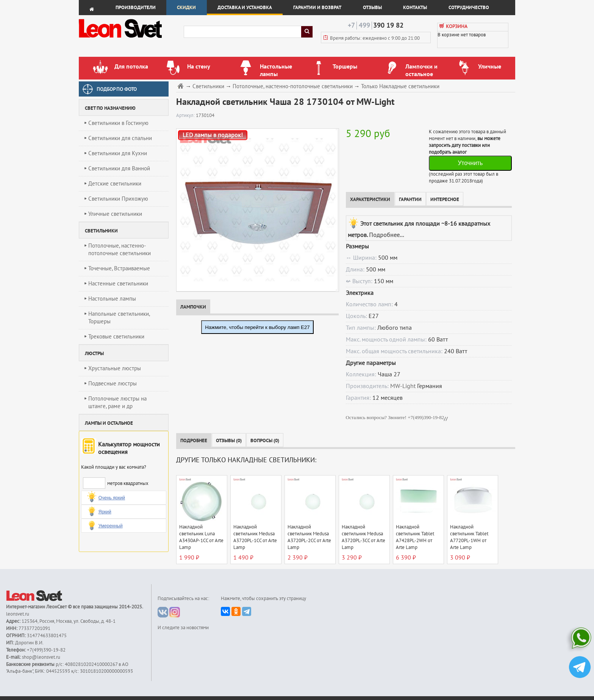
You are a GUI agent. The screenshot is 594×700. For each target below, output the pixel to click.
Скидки (186, 8)
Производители (136, 8)
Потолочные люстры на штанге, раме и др (117, 402)
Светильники (208, 87)
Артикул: (186, 115)
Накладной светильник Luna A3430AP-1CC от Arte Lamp (201, 537)
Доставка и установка (245, 8)
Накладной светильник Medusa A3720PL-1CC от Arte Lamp (255, 537)
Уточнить (470, 163)
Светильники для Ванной (119, 168)
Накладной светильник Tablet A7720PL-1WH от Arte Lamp (469, 537)
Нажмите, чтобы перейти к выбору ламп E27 (257, 327)
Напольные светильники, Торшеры (119, 318)
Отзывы (372, 8)
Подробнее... (386, 235)
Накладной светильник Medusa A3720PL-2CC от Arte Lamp (309, 537)
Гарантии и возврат (317, 8)
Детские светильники (115, 184)
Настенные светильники (118, 284)
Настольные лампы (112, 299)
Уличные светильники (115, 214)
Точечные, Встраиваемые (119, 268)
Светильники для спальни (120, 138)
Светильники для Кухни (118, 153)
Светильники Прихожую (118, 199)
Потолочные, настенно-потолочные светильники (120, 249)
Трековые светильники (116, 337)
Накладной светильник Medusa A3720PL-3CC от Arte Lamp (363, 537)
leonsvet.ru (18, 614)
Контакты (415, 8)
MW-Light (403, 386)
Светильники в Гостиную (118, 123)
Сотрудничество (469, 8)
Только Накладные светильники (400, 87)
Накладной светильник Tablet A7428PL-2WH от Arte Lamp (415, 537)
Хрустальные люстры (115, 368)
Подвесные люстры (113, 384)
